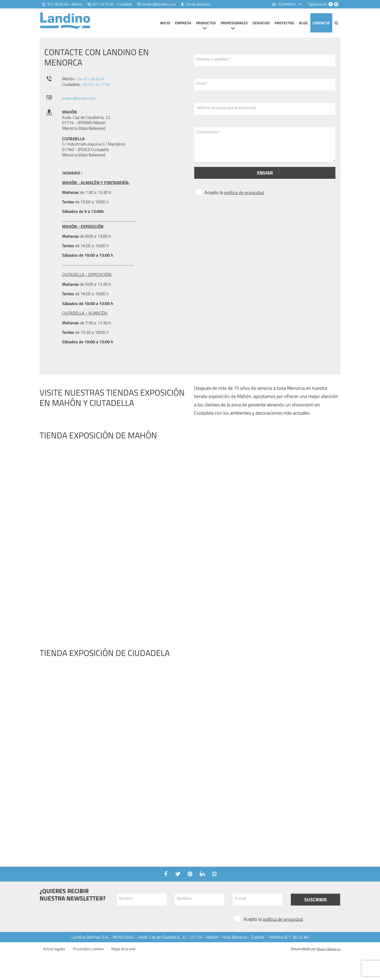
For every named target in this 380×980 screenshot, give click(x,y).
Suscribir (315, 905)
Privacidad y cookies (88, 954)
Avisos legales (54, 954)
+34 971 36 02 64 (93, 84)
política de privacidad (245, 198)
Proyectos (284, 23)
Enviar (265, 178)
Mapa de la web (123, 954)
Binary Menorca (328, 954)
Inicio (165, 23)
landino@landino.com (81, 103)
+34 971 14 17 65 (98, 90)
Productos (206, 23)
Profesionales (234, 23)
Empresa (183, 23)
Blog (303, 23)
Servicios (261, 23)
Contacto (321, 23)
